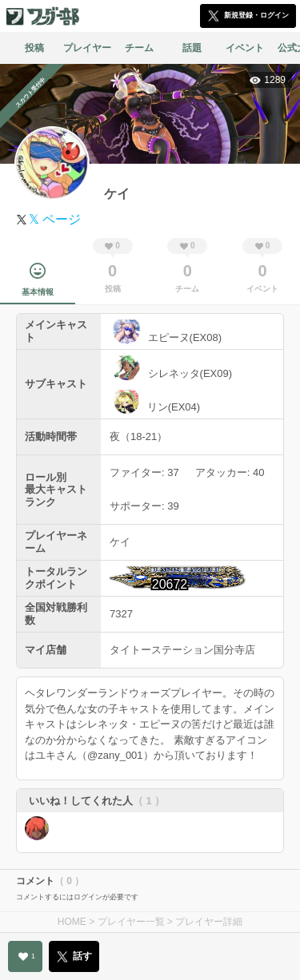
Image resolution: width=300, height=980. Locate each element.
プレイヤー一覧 (131, 922)
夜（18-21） (138, 436)
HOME (72, 922)
